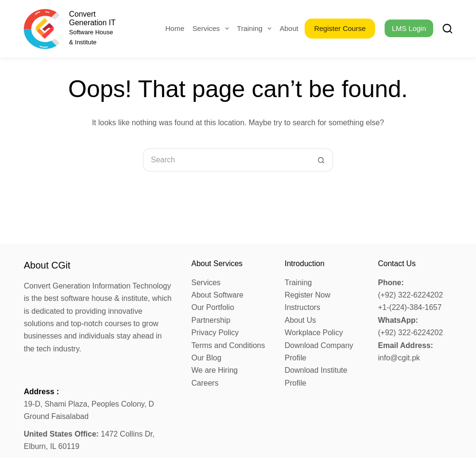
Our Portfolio (213, 307)
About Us (300, 320)
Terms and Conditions (228, 345)
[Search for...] (226, 160)
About (295, 29)
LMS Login (409, 28)
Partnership (211, 320)
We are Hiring (215, 370)
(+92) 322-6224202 (411, 295)
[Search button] (321, 160)
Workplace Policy (314, 333)
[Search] (447, 29)
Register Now (307, 295)
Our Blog (206, 358)
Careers (205, 383)
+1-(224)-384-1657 (410, 307)
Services (213, 29)
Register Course (340, 28)
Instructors (302, 307)
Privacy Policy (215, 333)
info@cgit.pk (399, 358)
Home (175, 28)
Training (256, 29)
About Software (217, 295)
